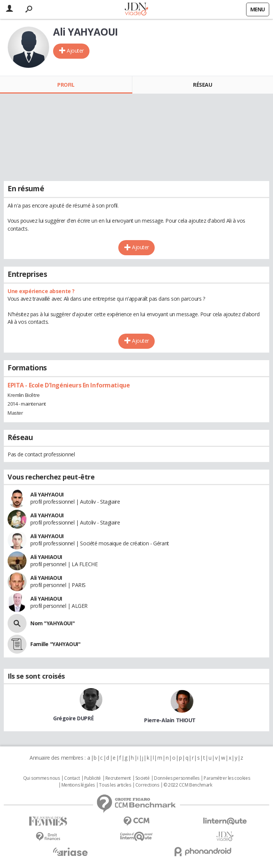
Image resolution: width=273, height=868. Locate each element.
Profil (66, 85)
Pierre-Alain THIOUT (170, 720)
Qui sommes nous (42, 778)
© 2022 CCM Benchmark (188, 785)
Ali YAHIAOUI (46, 557)
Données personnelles (177, 778)
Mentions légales (78, 785)
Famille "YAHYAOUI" (55, 644)
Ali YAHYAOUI (47, 494)
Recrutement (118, 778)
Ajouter (75, 51)
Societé (143, 778)
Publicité (93, 778)
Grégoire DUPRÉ (73, 718)
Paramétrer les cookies (227, 778)
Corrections (147, 785)
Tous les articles (115, 785)
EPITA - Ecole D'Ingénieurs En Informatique (69, 385)
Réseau (202, 85)
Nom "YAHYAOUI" (53, 623)
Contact (72, 778)
